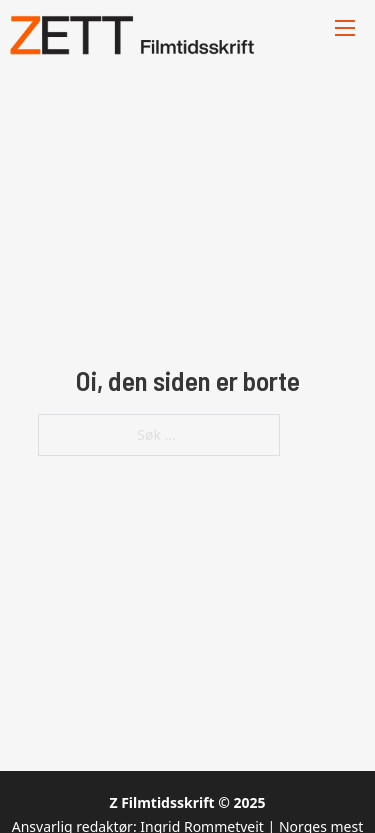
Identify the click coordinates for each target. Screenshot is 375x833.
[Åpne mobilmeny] (345, 28)
